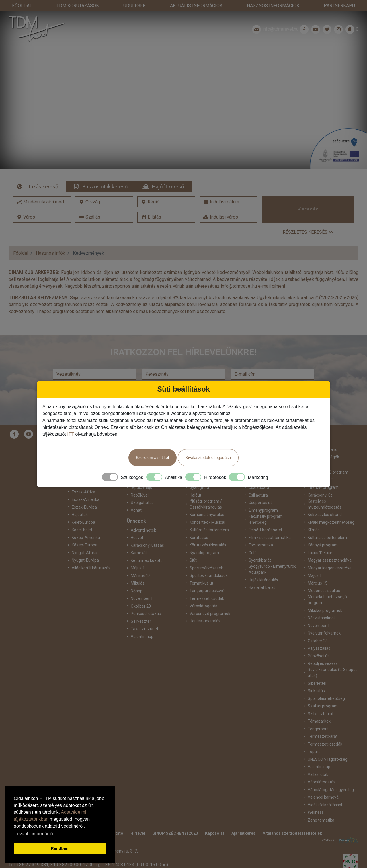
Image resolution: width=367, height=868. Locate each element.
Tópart (314, 740)
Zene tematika (321, 809)
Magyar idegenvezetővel (330, 556)
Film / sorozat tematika (270, 526)
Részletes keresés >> (308, 221)
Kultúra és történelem (209, 518)
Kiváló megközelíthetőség (331, 511)
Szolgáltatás (142, 491)
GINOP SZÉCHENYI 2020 (175, 822)
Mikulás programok (325, 599)
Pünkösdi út (318, 645)
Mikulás (138, 572)
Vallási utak (318, 763)
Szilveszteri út (321, 702)
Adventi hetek (143, 519)
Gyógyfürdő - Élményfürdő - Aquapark (274, 558)
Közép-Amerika (86, 526)
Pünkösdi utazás (146, 602)
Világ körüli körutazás (91, 556)
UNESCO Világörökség (328, 748)
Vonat (136, 499)
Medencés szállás (324, 579)
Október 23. (141, 595)
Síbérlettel (317, 672)
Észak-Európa (84, 496)
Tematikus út (201, 572)
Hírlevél (138, 822)
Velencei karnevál (324, 786)
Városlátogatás (203, 594)
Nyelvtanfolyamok (324, 622)
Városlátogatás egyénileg (331, 778)
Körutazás (199, 526)
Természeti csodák (207, 587)
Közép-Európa (85, 534)
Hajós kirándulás (263, 569)
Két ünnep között (146, 549)
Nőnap (137, 579)
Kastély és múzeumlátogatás (325, 493)
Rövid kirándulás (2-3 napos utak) (333, 661)
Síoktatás (316, 679)
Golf (252, 541)
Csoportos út (260, 491)
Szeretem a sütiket (153, 458)
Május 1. (138, 556)
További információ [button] (34, 834)
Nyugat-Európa (85, 549)
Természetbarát (323, 725)
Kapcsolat (215, 822)
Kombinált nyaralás (207, 503)
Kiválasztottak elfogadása (208, 458)
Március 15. (141, 564)
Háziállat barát (262, 576)
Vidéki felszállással (325, 793)
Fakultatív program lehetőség (266, 508)
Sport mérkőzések (206, 556)
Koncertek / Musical (207, 511)
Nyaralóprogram (204, 541)
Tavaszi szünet (145, 617)
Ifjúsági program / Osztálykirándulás (206, 493)
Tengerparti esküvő (207, 579)
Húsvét (137, 526)
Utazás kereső (42, 175)
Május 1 (315, 564)
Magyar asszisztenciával (330, 549)
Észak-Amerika (86, 488)
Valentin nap (142, 625)
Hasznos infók (50, 242)
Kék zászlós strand (325, 503)
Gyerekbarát (260, 549)
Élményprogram (263, 499)
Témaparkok (319, 710)
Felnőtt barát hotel (265, 518)
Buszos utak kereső (105, 175)
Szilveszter (141, 610)
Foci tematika (261, 534)
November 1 (319, 614)
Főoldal (21, 242)
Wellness (316, 801)
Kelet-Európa (83, 511)
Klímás (314, 518)
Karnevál (139, 541)
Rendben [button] (60, 848)
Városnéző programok (210, 602)
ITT (71, 434)
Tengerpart (318, 717)
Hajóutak (80, 503)
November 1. (142, 587)
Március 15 (318, 572)
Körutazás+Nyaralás (208, 534)
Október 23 (318, 629)
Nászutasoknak (322, 606)
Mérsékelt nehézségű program (327, 588)
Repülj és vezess (323, 652)
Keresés (308, 198)
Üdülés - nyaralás (205, 610)
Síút (193, 549)
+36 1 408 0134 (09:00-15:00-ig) (135, 853)
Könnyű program (323, 534)
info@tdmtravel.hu (275, 18)
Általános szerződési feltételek (292, 822)
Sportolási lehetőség (326, 687)
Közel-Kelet (82, 518)
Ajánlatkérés (243, 822)
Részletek (184, 89)
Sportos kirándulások (209, 564)
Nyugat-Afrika (84, 541)
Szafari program (323, 694)
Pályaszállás (319, 637)
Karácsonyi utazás (147, 534)
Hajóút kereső (168, 175)
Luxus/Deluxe (320, 541)
